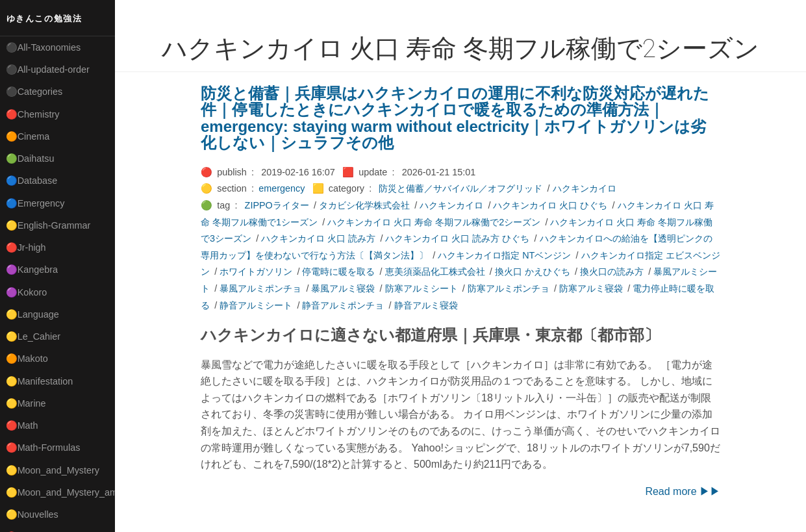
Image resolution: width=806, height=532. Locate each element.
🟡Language (32, 314)
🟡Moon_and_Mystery (53, 470)
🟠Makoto (27, 359)
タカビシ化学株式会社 (364, 205)
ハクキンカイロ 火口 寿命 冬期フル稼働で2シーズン (434, 222)
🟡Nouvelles (32, 514)
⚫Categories (34, 92)
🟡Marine (26, 403)
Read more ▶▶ (683, 491)
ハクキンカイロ (585, 188)
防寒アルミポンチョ (509, 288)
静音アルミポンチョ (343, 305)
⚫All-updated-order (48, 70)
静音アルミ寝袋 (426, 305)
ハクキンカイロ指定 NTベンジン (504, 255)
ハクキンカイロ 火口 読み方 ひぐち (457, 238)
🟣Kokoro (27, 292)
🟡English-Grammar (48, 225)
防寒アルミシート (422, 288)
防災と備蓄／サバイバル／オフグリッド (460, 188)
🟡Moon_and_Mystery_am (60, 492)
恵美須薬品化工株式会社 (435, 272)
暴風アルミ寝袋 (343, 288)
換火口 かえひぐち (533, 272)
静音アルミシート (256, 305)
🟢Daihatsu (30, 158)
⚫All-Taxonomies (44, 47)
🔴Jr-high (26, 247)
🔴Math (22, 425)
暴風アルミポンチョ (260, 288)
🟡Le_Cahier (33, 336)
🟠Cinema (28, 136)
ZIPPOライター (277, 205)
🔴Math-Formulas (43, 448)
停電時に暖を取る (338, 272)
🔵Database (32, 181)
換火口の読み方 (612, 272)
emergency (282, 188)
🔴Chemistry (33, 114)
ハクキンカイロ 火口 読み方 (318, 238)
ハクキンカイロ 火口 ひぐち (550, 205)
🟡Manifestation (40, 381)
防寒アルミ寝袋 (591, 288)
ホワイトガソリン (256, 272)
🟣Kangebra (32, 270)
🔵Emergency (35, 203)
